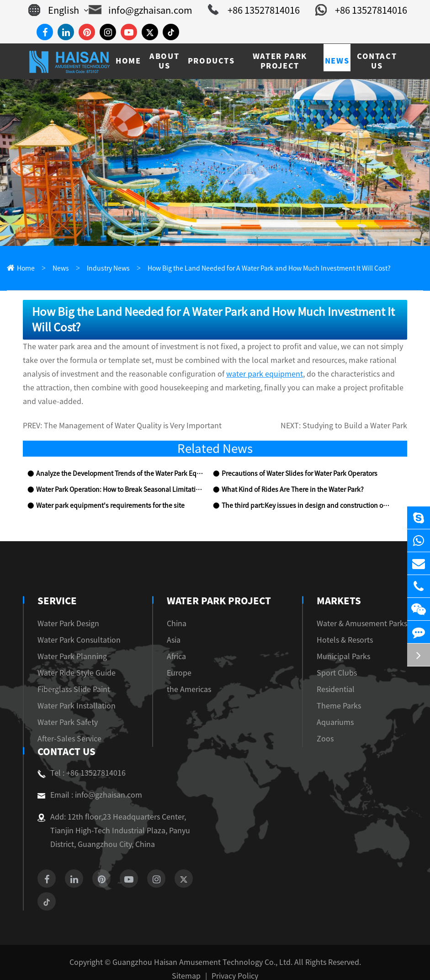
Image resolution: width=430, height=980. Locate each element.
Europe (180, 659)
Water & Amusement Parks (367, 610)
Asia (177, 626)
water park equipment (137, 374)
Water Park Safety (64, 709)
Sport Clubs (345, 659)
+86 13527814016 (262, 10)
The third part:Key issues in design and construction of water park (305, 493)
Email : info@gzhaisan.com (85, 782)
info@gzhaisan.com (157, 10)
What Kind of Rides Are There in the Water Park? (288, 477)
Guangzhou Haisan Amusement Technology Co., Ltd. (203, 949)
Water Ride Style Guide (72, 659)
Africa (179, 643)
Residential (344, 676)
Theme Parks (347, 692)
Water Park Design (65, 610)
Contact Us (66, 738)
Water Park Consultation (73, 626)
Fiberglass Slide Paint (69, 676)
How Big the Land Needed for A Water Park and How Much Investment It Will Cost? (247, 269)
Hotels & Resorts (353, 626)
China (179, 610)
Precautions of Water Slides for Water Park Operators (293, 461)
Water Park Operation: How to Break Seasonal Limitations (114, 477)
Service (56, 587)
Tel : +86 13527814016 (78, 760)
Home (25, 269)
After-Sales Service (66, 725)
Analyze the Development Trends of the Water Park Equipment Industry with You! (119, 461)
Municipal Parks (352, 643)
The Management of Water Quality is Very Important (122, 413)
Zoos (335, 725)
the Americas (189, 676)
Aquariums (344, 709)
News (58, 269)
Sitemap (188, 962)
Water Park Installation (71, 692)
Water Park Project (219, 587)
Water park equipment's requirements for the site (101, 493)
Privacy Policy (232, 962)
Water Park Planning (68, 643)
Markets (350, 587)
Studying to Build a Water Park (361, 413)
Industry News (101, 269)
